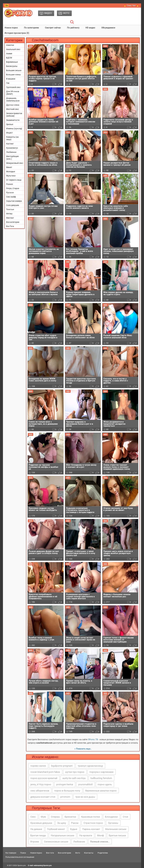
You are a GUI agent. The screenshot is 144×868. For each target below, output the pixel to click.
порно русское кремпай (44, 778)
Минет (9, 167)
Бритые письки (117, 835)
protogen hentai (65, 784)
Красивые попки (91, 817)
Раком (75, 823)
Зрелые (10, 124)
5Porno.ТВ (93, 739)
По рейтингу (73, 28)
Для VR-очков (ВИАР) (13, 93)
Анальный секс (13, 49)
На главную (11, 853)
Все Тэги (10, 226)
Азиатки (10, 45)
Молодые (11, 171)
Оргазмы (113, 823)
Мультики (11, 176)
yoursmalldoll (85, 784)
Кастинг (10, 144)
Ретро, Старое (13, 188)
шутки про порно (75, 772)
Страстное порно (93, 823)
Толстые (10, 209)
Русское (10, 193)
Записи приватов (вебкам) (14, 115)
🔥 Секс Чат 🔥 (131, 5)
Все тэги (50, 853)
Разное (9, 184)
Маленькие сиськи (116, 829)
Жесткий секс (13, 109)
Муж (43, 817)
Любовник (79, 842)
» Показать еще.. (83, 749)
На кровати (86, 835)
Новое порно (11, 28)
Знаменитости (13, 120)
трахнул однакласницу (90, 766)
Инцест (9, 133)
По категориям (31, 28)
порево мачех (38, 766)
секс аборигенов (40, 791)
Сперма (55, 817)
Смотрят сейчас (53, 28)
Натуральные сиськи (63, 835)
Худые (74, 829)
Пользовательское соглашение (20, 857)
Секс (33, 817)
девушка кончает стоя (43, 797)
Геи (8, 83)
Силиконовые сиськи (56, 842)
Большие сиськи (14, 70)
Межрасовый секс (15, 163)
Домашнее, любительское (13, 99)
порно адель (105, 784)
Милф (100, 835)
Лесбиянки (11, 152)
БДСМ (9, 58)
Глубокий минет (56, 829)
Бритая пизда (38, 835)
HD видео (90, 28)
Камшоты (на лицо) (12, 138)
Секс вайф (11, 197)
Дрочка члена (13, 105)
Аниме (9, 54)
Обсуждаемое (108, 28)
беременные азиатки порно (101, 791)
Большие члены (13, 75)
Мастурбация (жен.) (12, 158)
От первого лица (14, 180)
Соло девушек (13, 205)
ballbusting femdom (101, 778)
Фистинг (10, 218)
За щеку (62, 823)
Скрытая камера (14, 201)
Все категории (13, 222)
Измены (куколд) (14, 129)
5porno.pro (22, 865)
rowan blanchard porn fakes (45, 772)
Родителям (103, 853)
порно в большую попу (67, 791)
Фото (78, 853)
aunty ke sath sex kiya (74, 778)
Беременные (12, 62)
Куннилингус (12, 148)
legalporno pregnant (62, 766)
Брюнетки (70, 817)
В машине (11, 79)
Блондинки (111, 817)
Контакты (89, 853)
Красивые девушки (41, 823)
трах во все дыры (85, 797)
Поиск (23, 853)
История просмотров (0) (17, 33)
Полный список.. (100, 842)
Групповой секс (13, 87)
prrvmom (65, 797)
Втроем (35, 842)
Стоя (125, 817)
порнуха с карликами (101, 772)
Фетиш (9, 214)
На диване (36, 829)
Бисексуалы (12, 66)
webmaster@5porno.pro (43, 865)
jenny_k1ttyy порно (41, 784)
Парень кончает (91, 829)
